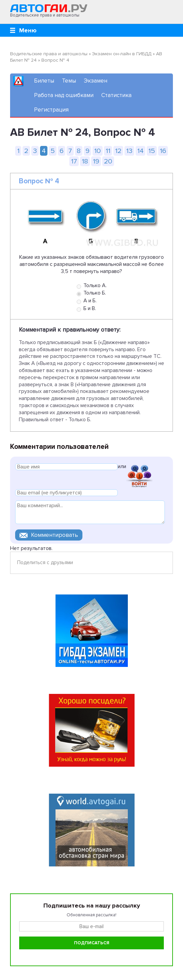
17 (74, 161)
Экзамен (96, 81)
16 (163, 151)
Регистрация (51, 110)
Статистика (116, 95)
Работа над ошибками (64, 95)
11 (108, 151)
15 (152, 151)
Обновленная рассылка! (91, 915)
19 (96, 161)
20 (108, 161)
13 (129, 151)
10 (98, 151)
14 (140, 151)
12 (118, 151)
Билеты (44, 81)
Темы (69, 81)
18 (85, 161)
